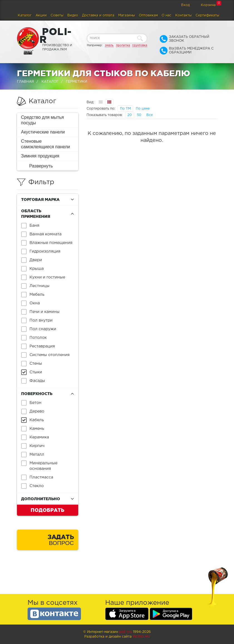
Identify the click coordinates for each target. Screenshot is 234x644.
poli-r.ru (125, 632)
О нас (167, 15)
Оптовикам (148, 15)
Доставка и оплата (98, 15)
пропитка (123, 45)
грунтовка (140, 45)
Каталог (25, 15)
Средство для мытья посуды (43, 120)
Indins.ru (141, 637)
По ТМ (125, 109)
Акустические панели (43, 132)
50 (139, 115)
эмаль (109, 45)
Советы (57, 15)
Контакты (183, 15)
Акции (41, 15)
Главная (25, 82)
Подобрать (47, 510)
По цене (143, 109)
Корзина (208, 5)
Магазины (127, 15)
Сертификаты (207, 15)
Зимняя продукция (40, 156)
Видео (73, 15)
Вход (185, 5)
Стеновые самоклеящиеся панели (46, 144)
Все (150, 115)
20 (130, 115)
